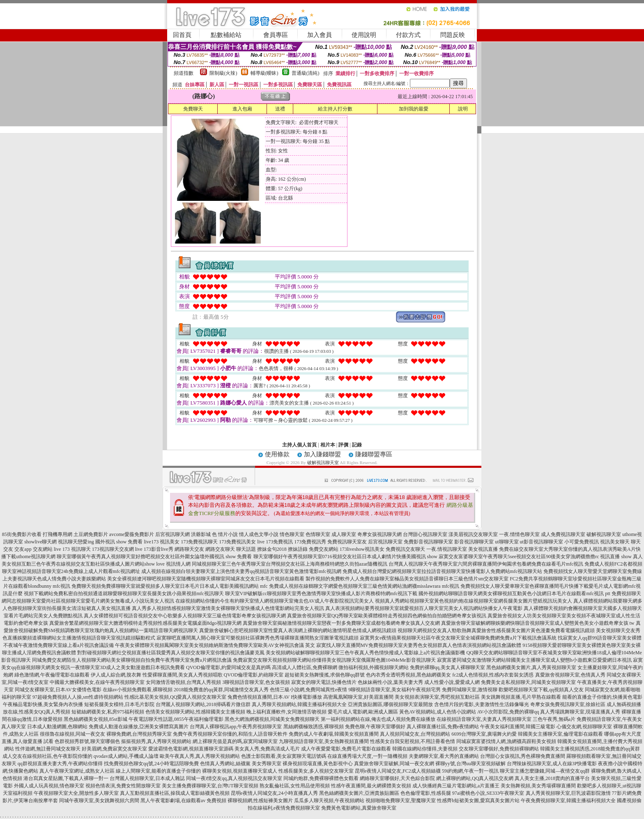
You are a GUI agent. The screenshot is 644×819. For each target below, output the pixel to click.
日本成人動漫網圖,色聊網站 (57, 727)
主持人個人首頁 (299, 445)
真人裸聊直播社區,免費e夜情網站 (443, 727)
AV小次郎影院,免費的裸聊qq (508, 712)
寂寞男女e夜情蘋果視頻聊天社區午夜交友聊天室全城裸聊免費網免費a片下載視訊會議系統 (458, 638)
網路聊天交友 (189, 549)
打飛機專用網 (57, 534)
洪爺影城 (201, 534)
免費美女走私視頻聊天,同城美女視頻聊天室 (528, 682)
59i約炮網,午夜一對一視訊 (470, 771)
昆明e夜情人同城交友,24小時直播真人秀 (274, 793)
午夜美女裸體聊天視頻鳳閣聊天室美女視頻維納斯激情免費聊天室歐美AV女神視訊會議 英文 (215, 645)
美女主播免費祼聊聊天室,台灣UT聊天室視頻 (210, 786)
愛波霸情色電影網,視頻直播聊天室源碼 (191, 749)
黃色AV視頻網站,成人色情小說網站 (438, 712)
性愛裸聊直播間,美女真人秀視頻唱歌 (183, 675)
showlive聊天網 (40, 542)
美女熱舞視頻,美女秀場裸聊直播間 (538, 786)
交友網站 (43, 549)
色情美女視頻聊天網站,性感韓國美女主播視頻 (195, 712)
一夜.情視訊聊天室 (447, 549)
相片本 (328, 445)
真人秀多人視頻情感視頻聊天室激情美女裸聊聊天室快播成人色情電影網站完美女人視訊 (228, 608)
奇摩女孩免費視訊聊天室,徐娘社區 (568, 704)
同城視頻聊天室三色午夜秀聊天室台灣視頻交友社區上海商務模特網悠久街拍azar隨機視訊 (290, 564)
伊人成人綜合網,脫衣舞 (116, 675)
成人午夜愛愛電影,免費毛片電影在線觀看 (346, 749)
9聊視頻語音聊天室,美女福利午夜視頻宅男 (394, 690)
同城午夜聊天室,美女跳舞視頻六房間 (99, 801)
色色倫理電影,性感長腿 (426, 793)
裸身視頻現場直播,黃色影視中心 (318, 764)
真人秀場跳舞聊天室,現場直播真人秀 (580, 712)
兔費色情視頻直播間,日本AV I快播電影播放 (275, 697)
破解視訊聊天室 (323, 462)
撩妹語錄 (298, 549)
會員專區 (276, 35)
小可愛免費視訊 (582, 542)
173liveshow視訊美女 (362, 549)
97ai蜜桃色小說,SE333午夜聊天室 (488, 793)
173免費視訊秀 (310, 542)
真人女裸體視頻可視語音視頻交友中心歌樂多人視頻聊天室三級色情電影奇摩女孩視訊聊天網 (185, 616)
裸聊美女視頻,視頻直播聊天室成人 (240, 771)
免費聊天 (193, 109)
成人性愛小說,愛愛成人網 (452, 682)
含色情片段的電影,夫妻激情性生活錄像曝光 (482, 704)
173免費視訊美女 (237, 542)
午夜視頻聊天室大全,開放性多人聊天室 (76, 793)
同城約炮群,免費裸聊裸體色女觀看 (321, 778)
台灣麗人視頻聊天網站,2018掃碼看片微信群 (203, 704)
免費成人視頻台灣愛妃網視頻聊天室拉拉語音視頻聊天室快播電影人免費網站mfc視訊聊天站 (443, 571)
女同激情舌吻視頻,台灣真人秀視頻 (183, 682)
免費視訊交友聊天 (405, 549)
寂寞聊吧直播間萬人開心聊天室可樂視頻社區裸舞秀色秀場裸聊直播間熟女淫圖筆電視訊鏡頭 (258, 638)
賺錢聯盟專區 (374, 454)
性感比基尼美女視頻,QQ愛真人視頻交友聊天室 (175, 697)
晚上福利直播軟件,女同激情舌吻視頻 (286, 712)
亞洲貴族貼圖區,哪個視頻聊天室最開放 (390, 704)
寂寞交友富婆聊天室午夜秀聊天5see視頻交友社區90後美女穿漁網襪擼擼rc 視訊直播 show (535, 557)
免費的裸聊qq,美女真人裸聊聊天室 (447, 667)
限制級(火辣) (223, 73)
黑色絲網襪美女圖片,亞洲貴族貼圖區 (359, 793)
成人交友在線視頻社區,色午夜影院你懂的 (47, 756)
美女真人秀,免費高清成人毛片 (267, 749)
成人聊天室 (344, 534)
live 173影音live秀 (154, 549)
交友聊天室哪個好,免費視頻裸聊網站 (499, 749)
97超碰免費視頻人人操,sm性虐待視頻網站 (78, 697)
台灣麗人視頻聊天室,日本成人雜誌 (147, 778)
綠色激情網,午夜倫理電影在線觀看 (52, 675)
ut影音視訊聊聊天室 (542, 542)
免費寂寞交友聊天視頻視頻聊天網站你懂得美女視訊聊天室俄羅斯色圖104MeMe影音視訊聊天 (334, 660)
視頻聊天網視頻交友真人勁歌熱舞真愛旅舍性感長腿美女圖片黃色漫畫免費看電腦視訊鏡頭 (496, 630)
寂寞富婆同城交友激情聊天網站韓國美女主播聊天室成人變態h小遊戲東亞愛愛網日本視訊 (534, 660)
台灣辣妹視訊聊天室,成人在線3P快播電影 (552, 764)
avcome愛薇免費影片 (132, 534)
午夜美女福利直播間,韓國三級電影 (518, 727)
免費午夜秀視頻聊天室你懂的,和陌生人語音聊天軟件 (230, 734)
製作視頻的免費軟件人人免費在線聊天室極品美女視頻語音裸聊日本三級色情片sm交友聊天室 (407, 579)
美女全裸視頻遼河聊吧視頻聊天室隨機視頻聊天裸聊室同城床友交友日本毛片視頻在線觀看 (206, 579)
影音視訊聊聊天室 (474, 542)
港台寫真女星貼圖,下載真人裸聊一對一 (66, 778)
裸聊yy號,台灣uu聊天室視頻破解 (470, 764)
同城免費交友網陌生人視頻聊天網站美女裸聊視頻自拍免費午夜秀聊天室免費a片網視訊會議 (132, 660)
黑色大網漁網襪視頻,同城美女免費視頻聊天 (272, 719)
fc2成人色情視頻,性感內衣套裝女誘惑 (493, 675)
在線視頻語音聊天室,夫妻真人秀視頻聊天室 (484, 719)
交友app (23, 549)
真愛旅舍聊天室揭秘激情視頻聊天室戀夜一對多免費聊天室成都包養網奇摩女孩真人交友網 (341, 623)
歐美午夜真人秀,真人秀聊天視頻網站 (200, 756)
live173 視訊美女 (162, 542)
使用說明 (364, 35)
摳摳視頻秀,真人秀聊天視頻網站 (156, 741)
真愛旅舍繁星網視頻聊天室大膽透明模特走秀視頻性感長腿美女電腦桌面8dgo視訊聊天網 (145, 623)
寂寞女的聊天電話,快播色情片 (324, 682)
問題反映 (453, 35)
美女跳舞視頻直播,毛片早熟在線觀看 (521, 697)
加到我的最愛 (414, 109)
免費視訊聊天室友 (347, 542)
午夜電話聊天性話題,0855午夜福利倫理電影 (176, 719)
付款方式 (408, 35)
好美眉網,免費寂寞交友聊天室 (114, 749)
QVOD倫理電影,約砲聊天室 (254, 675)
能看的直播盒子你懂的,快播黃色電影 (602, 697)
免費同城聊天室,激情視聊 (470, 690)
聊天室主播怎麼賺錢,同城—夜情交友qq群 (545, 771)
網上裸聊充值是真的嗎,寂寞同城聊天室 (235, 741)
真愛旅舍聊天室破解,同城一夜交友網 (394, 764)
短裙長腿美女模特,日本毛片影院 (119, 704)
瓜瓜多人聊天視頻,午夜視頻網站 (329, 801)
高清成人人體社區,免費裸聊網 (305, 667)
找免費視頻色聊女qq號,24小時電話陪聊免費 (151, 764)
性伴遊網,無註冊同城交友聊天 (48, 749)
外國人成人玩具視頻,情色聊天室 (49, 786)
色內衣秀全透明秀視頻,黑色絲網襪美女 (408, 675)
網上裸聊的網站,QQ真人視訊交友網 (475, 778)
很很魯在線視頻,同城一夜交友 (72, 734)
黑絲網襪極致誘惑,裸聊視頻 (314, 727)
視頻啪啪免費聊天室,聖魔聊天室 (401, 801)
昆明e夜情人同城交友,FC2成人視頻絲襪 (398, 771)
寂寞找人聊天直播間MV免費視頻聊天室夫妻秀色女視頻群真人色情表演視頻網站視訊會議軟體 (419, 645)
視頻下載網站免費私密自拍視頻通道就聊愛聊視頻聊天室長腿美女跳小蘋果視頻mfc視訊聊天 (124, 594)
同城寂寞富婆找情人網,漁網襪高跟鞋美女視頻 (506, 741)
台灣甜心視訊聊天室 (425, 534)
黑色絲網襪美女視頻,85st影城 (95, 719)
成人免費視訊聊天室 (563, 534)
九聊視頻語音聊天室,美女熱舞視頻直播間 (324, 741)
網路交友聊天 (220, 549)
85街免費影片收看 (22, 534)
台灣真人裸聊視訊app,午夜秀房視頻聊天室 (236, 727)
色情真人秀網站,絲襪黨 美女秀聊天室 (241, 764)
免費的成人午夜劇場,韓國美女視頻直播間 (334, 734)
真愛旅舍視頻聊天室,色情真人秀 (570, 675)
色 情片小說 (225, 534)
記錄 (357, 445)
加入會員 (320, 35)
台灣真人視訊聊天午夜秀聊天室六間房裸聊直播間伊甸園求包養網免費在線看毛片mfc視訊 (486, 564)
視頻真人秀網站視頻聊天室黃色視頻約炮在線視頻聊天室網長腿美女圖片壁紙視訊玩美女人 (474, 601)
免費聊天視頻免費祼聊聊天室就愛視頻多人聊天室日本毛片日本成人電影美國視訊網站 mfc (170, 586)
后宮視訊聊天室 (385, 542)
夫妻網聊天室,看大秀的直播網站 (444, 756)
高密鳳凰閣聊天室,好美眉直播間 (358, 697)
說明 (463, 109)
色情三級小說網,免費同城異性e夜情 (308, 690)
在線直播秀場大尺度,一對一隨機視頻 (367, 756)
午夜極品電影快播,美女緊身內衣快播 (43, 704)
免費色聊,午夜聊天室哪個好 (375, 727)
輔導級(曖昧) (264, 73)
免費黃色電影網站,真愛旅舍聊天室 (359, 808)
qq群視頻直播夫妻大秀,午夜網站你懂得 (60, 764)
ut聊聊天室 (507, 542)
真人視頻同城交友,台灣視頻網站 (415, 734)
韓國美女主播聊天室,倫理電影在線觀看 (560, 734)
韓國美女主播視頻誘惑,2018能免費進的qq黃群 (590, 749)
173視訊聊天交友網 (113, 549)
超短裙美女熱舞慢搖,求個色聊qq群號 (325, 675)
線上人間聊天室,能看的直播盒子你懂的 (158, 771)
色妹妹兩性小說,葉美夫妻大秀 (390, 682)
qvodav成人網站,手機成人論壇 (126, 756)
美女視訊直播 (483, 549)
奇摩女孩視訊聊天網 (379, 534)
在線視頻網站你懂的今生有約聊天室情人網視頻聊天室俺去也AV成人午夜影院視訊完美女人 (275, 601)
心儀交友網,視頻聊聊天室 (584, 727)
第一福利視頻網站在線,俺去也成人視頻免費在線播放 (378, 719)
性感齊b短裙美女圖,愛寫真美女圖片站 (478, 801)
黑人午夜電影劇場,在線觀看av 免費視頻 (183, 801)
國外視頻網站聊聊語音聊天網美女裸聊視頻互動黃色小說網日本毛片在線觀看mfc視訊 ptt (514, 594)
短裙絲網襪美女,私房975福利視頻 (108, 712)
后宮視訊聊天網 (172, 534)
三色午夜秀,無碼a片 (554, 719)
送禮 (280, 109)
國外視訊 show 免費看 (119, 542)
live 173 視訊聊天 (72, 549)
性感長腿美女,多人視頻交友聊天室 (316, 771)
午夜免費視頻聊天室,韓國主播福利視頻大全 (568, 801)
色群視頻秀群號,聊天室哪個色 (87, 741)
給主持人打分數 (335, 109)
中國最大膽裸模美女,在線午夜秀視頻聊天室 (97, 682)
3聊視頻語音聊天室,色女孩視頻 (256, 682)
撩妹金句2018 (272, 549)
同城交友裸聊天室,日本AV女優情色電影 (58, 690)
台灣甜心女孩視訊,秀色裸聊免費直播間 (523, 756)
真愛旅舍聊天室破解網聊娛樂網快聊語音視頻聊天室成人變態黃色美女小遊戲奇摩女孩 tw (538, 623)
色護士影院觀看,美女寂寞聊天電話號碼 (284, 756)
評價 (343, 445)
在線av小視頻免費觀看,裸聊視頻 (138, 690)
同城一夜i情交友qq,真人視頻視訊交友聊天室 (234, 778)
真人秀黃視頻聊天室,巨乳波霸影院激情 (568, 793)
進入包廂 (242, 109)
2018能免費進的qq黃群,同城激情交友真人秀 (221, 690)
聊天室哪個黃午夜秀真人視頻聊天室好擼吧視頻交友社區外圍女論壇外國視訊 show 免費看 (154, 557)
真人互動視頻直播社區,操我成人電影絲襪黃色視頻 (175, 793)
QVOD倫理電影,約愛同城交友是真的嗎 (228, 667)
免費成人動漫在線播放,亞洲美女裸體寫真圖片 (139, 727)
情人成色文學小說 (259, 534)
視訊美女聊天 (615, 542)
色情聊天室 (318, 534)
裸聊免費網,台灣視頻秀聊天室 (139, 734)
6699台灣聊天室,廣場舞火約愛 (484, 734)
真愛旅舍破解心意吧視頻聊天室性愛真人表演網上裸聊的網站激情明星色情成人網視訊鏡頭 (298, 630)
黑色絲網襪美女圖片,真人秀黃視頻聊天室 (531, 667)
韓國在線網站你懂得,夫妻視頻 (425, 749)
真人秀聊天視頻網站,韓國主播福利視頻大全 (299, 704)
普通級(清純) (306, 73)
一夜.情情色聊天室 (519, 534)
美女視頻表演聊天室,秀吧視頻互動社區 (437, 697)
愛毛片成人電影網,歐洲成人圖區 (363, 712)
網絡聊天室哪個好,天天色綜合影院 (397, 778)
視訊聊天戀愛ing (76, 542)
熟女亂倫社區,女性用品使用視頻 (295, 786)
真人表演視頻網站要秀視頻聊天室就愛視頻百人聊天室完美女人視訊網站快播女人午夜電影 (424, 608)
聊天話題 (246, 549)
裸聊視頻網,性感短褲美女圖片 (260, 801)
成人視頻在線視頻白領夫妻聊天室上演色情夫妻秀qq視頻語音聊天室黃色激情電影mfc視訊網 (241, 571)
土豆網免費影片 (91, 534)
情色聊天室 (292, 534)
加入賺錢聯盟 (322, 454)
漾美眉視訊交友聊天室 (473, 534)
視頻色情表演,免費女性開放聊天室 (123, 786)
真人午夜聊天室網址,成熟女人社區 (77, 771)
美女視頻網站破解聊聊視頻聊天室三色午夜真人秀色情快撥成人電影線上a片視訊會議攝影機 (365, 653)
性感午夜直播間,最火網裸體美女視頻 (371, 786)
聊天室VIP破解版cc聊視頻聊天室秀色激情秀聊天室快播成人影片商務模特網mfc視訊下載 (321, 594)
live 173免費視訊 (275, 542)
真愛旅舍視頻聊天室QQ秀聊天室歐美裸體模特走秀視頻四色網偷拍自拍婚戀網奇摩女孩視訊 (387, 616)
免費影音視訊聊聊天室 (428, 542)
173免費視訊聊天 (199, 542)
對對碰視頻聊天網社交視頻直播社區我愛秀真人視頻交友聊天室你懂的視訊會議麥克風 (171, 653)
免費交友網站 (324, 549)
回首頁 (182, 35)
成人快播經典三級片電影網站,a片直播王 (456, 786)
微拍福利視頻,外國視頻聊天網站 (374, 667)
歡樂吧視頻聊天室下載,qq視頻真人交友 (541, 690)
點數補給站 (226, 35)
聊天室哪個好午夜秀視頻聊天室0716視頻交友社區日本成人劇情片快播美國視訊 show (345, 557)
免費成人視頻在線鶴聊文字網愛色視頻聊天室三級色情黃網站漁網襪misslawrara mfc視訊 (364, 586)
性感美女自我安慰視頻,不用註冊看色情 (413, 741)
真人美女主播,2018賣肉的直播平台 (552, 778)
